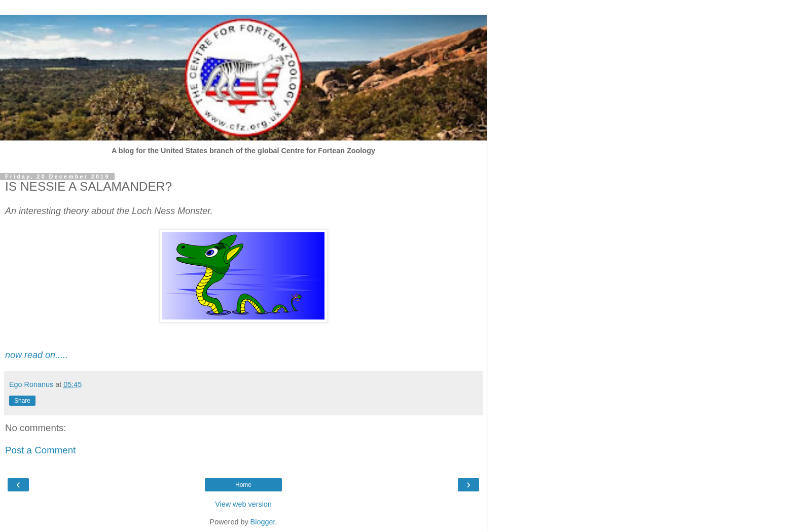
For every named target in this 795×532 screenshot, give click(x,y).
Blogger (263, 522)
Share (22, 401)
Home (243, 485)
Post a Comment (40, 450)
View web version (243, 504)
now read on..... (37, 355)
